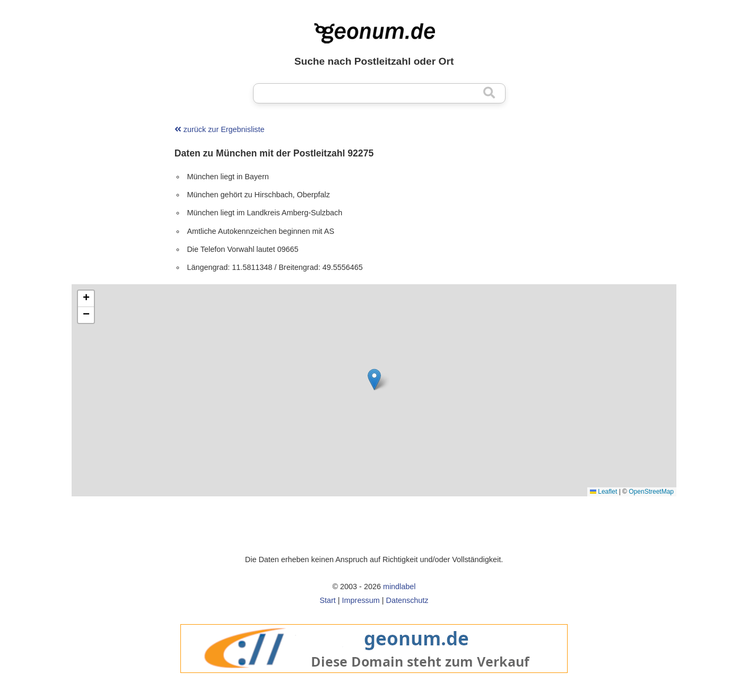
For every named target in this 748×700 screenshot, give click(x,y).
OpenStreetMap (651, 492)
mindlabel (399, 587)
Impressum (361, 600)
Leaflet (603, 492)
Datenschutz (407, 600)
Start (327, 600)
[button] (374, 379)
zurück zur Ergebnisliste (220, 129)
